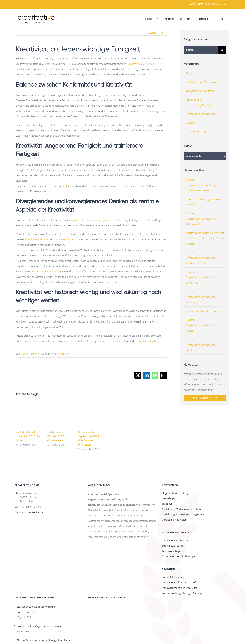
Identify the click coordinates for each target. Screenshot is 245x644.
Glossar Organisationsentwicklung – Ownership (202, 277)
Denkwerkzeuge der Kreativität (179, 588)
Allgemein (65, 354)
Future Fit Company (173, 577)
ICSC (65, 186)
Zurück (153, 33)
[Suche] (222, 50)
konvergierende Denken (109, 220)
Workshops (168, 498)
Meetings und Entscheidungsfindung (198, 102)
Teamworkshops (171, 551)
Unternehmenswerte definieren (204, 311)
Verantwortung (145, 341)
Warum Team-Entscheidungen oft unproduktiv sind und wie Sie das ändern (205, 238)
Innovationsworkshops (67, 239)
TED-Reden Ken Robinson (46, 271)
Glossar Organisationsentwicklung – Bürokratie (202, 345)
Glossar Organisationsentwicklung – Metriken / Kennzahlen (202, 219)
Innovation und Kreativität (201, 91)
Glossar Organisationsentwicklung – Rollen (202, 325)
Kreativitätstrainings (37, 239)
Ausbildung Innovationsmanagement (183, 514)
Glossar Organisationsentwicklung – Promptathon (202, 297)
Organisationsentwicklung (201, 114)
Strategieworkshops (173, 546)
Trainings (167, 504)
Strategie (191, 123)
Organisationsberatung (175, 493)
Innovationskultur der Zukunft (179, 582)
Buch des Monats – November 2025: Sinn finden (28, 436)
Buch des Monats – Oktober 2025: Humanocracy (58, 436)
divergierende (76, 220)
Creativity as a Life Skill (141, 64)
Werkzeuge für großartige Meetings (182, 593)
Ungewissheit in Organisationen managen (40, 626)
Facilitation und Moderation (201, 82)
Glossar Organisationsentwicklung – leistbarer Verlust (202, 258)
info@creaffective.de (220, 4)
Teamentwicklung (196, 131)
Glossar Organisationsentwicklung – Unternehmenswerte (202, 185)
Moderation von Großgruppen (179, 556)
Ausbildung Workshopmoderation (181, 509)
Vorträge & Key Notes (174, 520)
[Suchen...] (201, 50)
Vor (162, 33)
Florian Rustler (29, 354)
